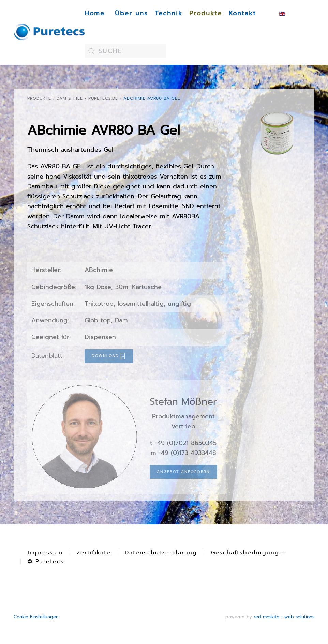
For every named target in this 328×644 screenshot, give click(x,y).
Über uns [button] (131, 13)
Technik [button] (169, 13)
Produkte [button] (206, 13)
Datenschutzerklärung (161, 553)
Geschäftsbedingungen (249, 553)
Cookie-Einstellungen (36, 617)
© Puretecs (46, 562)
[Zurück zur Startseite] (49, 32)
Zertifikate (94, 553)
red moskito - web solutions (284, 617)
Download (109, 356)
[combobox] (125, 51)
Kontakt (242, 13)
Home (95, 13)
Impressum (45, 553)
